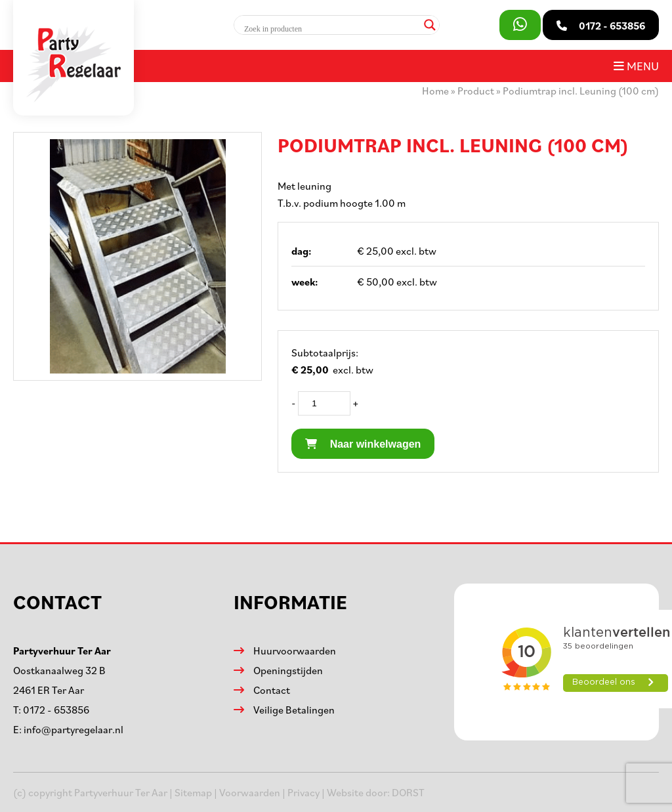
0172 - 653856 (56, 710)
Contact (272, 690)
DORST (408, 792)
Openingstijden (288, 670)
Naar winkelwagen (363, 444)
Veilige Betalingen (294, 710)
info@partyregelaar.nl (73, 729)
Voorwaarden (250, 792)
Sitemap (193, 792)
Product (476, 91)
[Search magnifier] (430, 25)
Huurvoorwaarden (295, 651)
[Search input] (331, 29)
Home (435, 91)
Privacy (304, 792)
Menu (636, 66)
